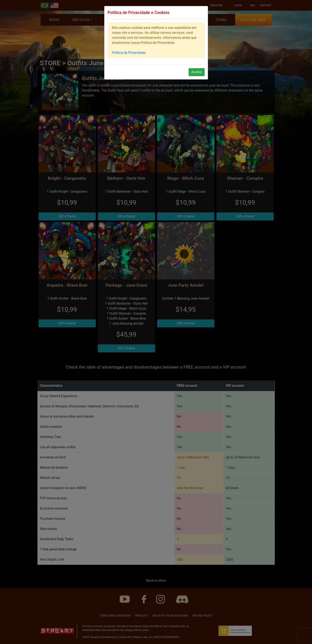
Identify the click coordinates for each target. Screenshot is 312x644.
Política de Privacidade (129, 53)
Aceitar (197, 72)
